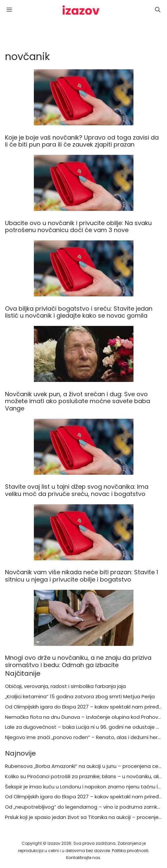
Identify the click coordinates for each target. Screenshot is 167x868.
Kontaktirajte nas (83, 858)
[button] (158, 10)
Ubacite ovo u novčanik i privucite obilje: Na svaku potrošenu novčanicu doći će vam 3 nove (78, 227)
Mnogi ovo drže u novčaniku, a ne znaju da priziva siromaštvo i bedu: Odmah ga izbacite (78, 661)
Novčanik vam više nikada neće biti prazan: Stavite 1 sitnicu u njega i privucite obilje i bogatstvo (82, 576)
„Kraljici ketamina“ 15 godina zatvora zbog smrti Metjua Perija (80, 696)
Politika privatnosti (130, 851)
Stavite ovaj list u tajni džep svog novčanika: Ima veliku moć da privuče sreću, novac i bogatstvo (77, 490)
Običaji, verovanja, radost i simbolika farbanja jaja (65, 686)
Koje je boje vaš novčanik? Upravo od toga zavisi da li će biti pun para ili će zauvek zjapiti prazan (82, 141)
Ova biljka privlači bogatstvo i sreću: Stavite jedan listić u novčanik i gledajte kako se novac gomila (79, 312)
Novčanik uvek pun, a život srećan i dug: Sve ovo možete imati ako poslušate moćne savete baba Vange (78, 401)
